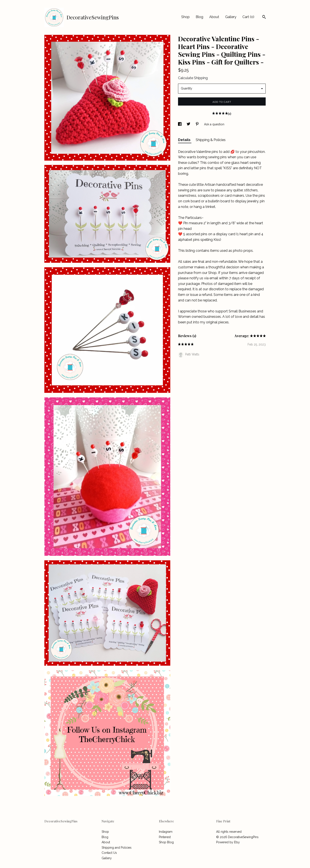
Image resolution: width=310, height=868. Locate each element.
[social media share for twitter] (189, 124)
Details (185, 140)
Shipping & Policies (211, 140)
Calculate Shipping (193, 78)
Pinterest (165, 837)
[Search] (264, 17)
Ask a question (214, 124)
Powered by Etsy (228, 842)
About (214, 17)
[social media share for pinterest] (198, 124)
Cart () (248, 17)
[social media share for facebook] (180, 124)
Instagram (166, 832)
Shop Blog (166, 842)
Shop (185, 17)
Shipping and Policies (117, 848)
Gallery (231, 17)
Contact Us (109, 853)
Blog (199, 17)
